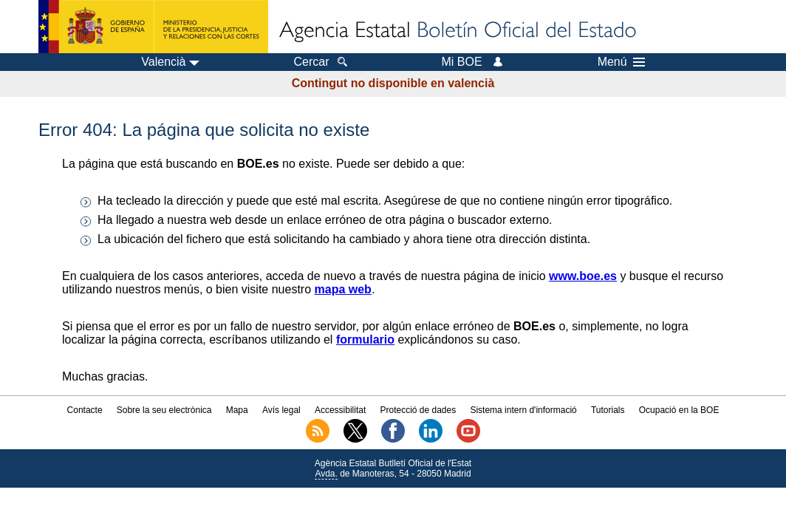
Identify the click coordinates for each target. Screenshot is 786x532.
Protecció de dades (418, 410)
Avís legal (281, 410)
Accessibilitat (340, 410)
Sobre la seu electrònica (164, 410)
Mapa (237, 410)
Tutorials (608, 410)
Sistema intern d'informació (523, 410)
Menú (621, 62)
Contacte (85, 410)
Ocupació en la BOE (679, 410)
